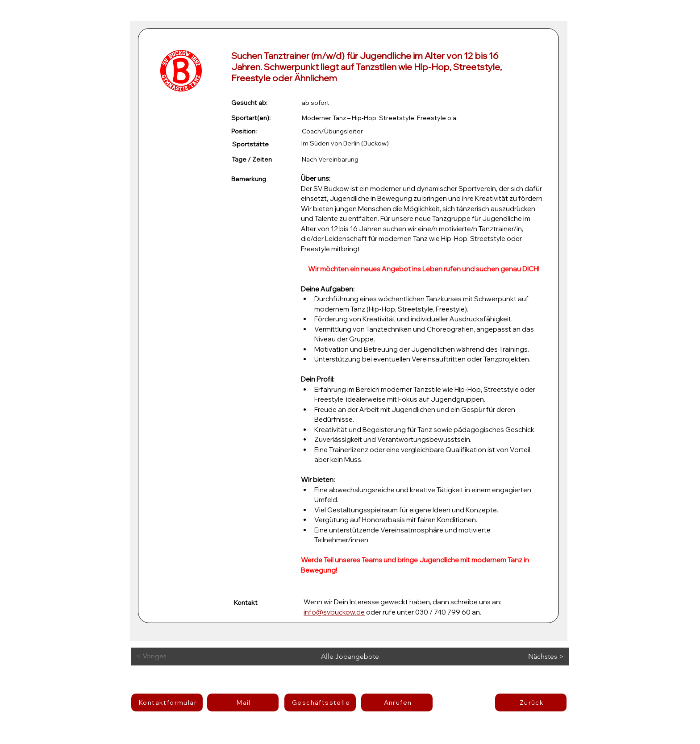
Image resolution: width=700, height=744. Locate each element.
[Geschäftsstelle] (320, 702)
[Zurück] (531, 702)
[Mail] (243, 702)
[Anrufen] (397, 702)
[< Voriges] (172, 656)
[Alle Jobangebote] (350, 657)
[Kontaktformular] (167, 702)
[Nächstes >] (534, 657)
